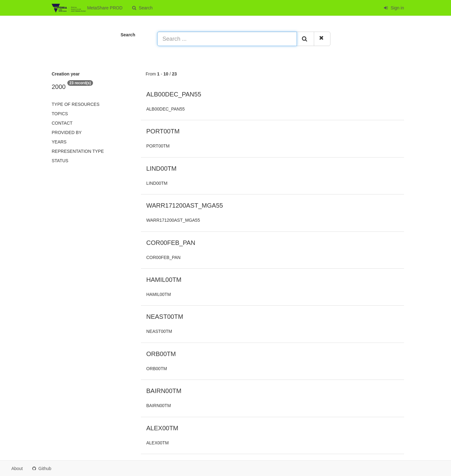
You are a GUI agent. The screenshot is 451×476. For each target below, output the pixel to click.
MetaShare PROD (87, 8)
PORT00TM (163, 131)
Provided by (67, 132)
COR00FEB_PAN (171, 243)
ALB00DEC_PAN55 (174, 94)
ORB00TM (161, 354)
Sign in (394, 8)
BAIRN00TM (164, 391)
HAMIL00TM (164, 280)
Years (59, 142)
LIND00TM (161, 168)
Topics (60, 114)
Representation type (78, 151)
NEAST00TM (165, 317)
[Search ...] (227, 39)
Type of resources (75, 104)
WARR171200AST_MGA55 (185, 205)
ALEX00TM (162, 428)
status (60, 161)
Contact (62, 123)
